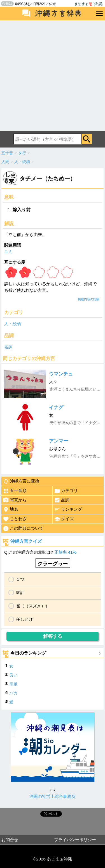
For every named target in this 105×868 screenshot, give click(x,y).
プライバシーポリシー (75, 840)
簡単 (13, 684)
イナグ (56, 407)
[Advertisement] (53, 76)
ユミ (8, 252)
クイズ (64, 519)
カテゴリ (66, 491)
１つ (20, 579)
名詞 (8, 347)
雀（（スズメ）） (33, 606)
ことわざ (15, 519)
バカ (13, 693)
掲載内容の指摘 (89, 299)
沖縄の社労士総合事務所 (53, 796)
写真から (15, 500)
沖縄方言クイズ (26, 541)
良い (13, 675)
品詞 (62, 500)
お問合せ (10, 840)
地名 (11, 510)
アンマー (59, 441)
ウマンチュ (61, 374)
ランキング (68, 510)
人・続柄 (13, 324)
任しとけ (24, 619)
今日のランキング (28, 653)
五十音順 (15, 491)
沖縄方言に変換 (21, 481)
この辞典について (23, 529)
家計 (20, 592)
